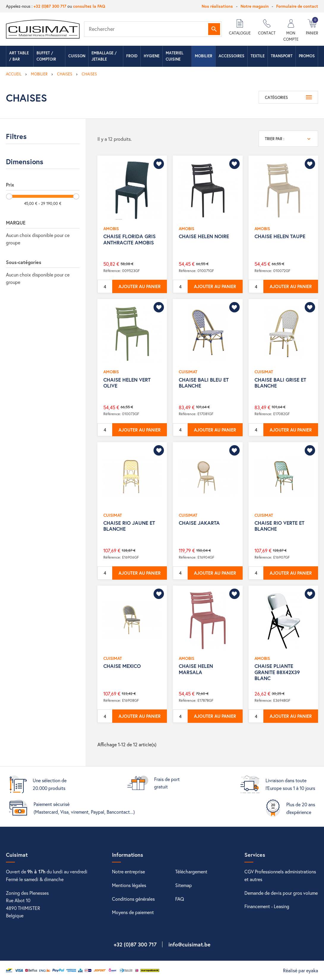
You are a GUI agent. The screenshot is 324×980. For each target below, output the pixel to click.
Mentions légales (129, 885)
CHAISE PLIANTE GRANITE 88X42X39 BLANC (277, 672)
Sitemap (184, 885)
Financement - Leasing (267, 906)
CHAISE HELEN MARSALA (196, 669)
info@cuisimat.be (189, 944)
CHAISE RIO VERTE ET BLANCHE (279, 526)
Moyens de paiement (133, 912)
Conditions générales (133, 899)
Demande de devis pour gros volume (281, 893)
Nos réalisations (217, 6)
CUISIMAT (188, 372)
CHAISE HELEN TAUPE (280, 236)
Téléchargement (191, 871)
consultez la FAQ (89, 6)
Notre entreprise (128, 871)
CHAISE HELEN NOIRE (204, 236)
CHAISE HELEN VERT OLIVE (127, 383)
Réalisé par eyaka (301, 970)
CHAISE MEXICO (122, 666)
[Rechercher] (153, 29)
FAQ (180, 899)
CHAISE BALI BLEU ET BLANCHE (204, 383)
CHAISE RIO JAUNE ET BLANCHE (129, 526)
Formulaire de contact (297, 6)
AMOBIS (111, 229)
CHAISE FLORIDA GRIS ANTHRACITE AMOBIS (129, 239)
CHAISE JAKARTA (199, 523)
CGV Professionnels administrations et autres (280, 875)
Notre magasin (255, 6)
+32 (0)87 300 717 (50, 6)
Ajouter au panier (140, 286)
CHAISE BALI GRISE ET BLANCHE (280, 383)
